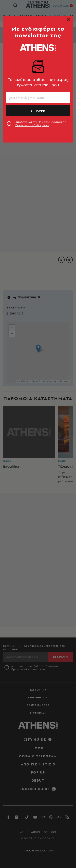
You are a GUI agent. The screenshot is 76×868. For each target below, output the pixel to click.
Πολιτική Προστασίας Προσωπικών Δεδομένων (41, 124)
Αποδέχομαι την (41, 124)
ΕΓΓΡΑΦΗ (38, 111)
